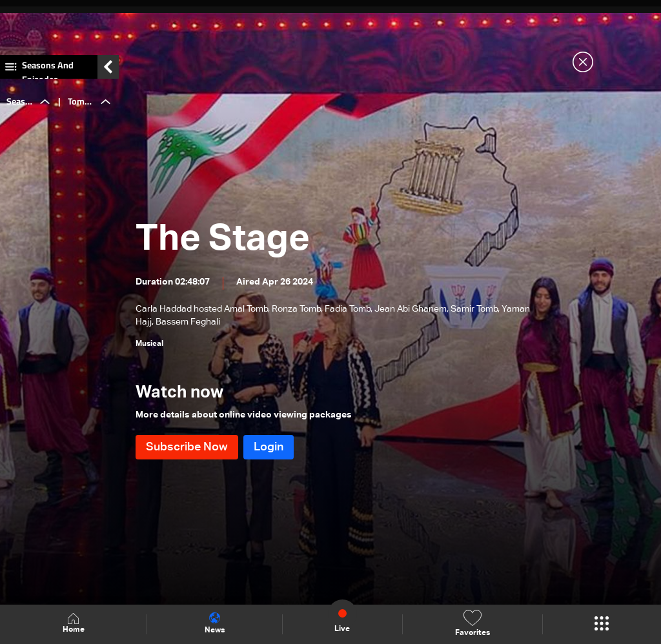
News (215, 623)
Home (74, 624)
